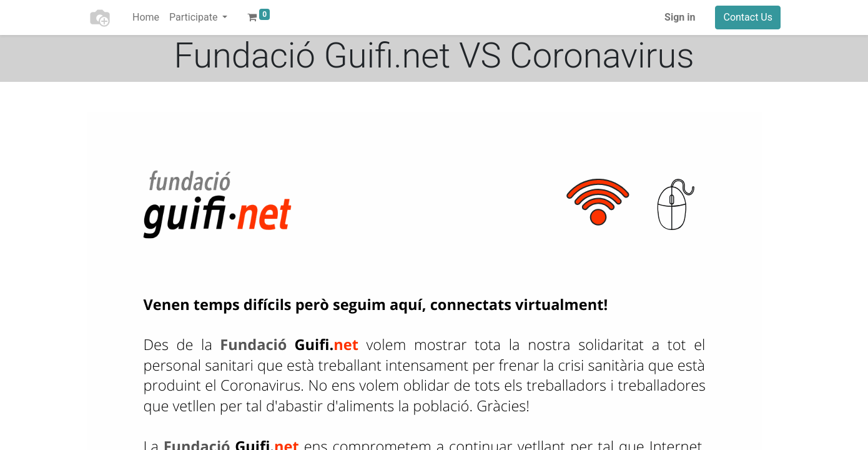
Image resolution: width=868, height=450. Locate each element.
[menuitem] (146, 17)
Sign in (680, 17)
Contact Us (748, 17)
